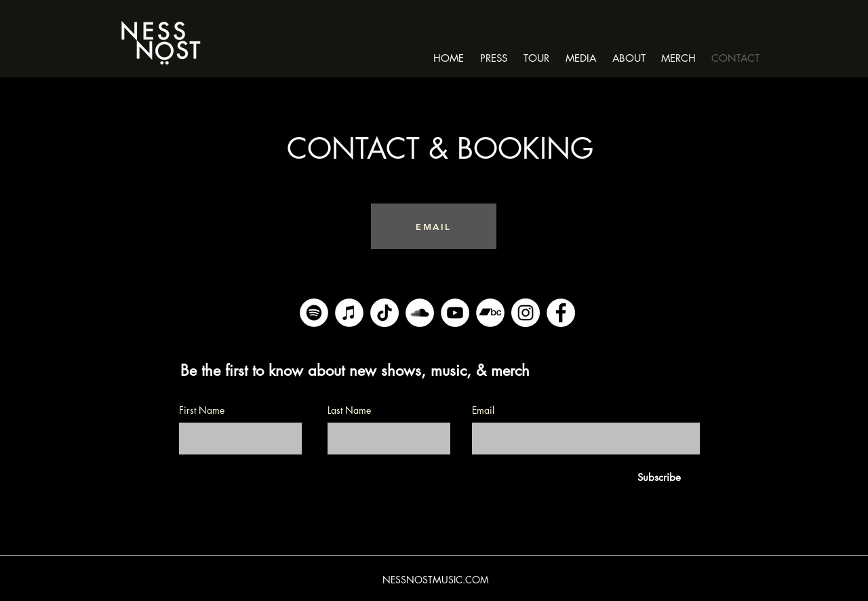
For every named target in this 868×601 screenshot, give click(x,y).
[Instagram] (526, 313)
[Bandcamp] (490, 313)
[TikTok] (384, 313)
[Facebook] (561, 313)
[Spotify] (314, 313)
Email (483, 410)
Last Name (349, 410)
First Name (202, 410)
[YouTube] (455, 313)
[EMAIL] (434, 226)
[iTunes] (349, 313)
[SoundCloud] (420, 313)
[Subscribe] (659, 478)
